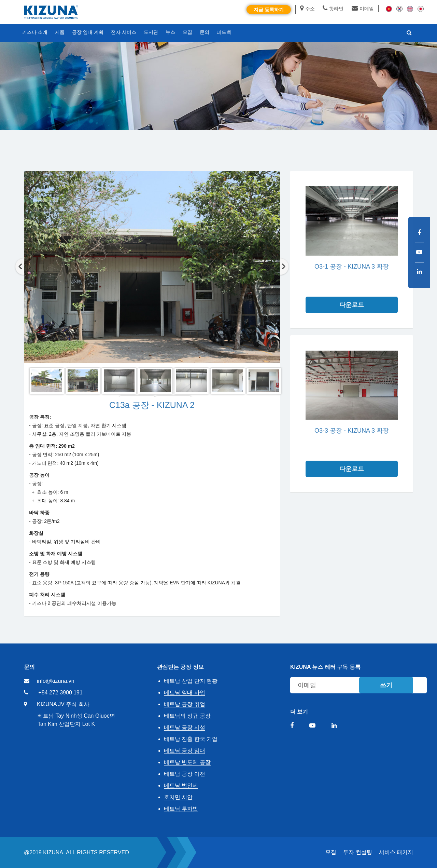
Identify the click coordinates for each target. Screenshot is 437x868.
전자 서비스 (124, 32)
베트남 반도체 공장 (187, 762)
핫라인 (333, 9)
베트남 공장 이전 (185, 774)
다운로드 (352, 305)
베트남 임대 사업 (185, 693)
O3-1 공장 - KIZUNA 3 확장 (352, 267)
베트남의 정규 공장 (187, 716)
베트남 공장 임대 (185, 751)
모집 (331, 852)
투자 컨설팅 (357, 852)
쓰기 (386, 685)
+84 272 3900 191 (60, 693)
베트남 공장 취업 (185, 704)
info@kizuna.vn (56, 681)
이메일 (363, 9)
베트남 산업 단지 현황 (191, 681)
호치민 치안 (178, 797)
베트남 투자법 (181, 809)
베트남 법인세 (181, 785)
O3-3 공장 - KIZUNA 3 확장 (352, 431)
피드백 (224, 32)
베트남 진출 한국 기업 (191, 739)
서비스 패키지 (396, 852)
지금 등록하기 (269, 10)
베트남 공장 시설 (185, 727)
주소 (307, 9)
